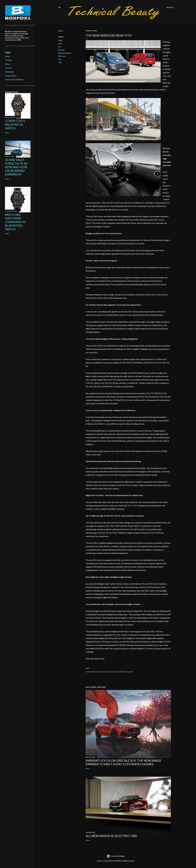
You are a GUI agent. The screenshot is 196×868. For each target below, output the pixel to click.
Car (60, 47)
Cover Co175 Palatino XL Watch (15, 124)
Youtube (8, 60)
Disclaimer (9, 72)
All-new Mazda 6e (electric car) (111, 836)
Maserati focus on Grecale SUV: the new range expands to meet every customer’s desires (123, 762)
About (8, 64)
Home (7, 56)
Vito (60, 62)
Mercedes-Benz (65, 53)
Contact (8, 68)
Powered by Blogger (116, 856)
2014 (60, 40)
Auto (60, 44)
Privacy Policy (11, 76)
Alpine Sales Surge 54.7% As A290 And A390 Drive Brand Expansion (16, 167)
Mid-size (62, 56)
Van (60, 59)
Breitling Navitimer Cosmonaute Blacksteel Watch (15, 222)
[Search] (170, 8)
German (61, 50)
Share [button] (60, 31)
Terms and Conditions (14, 80)
